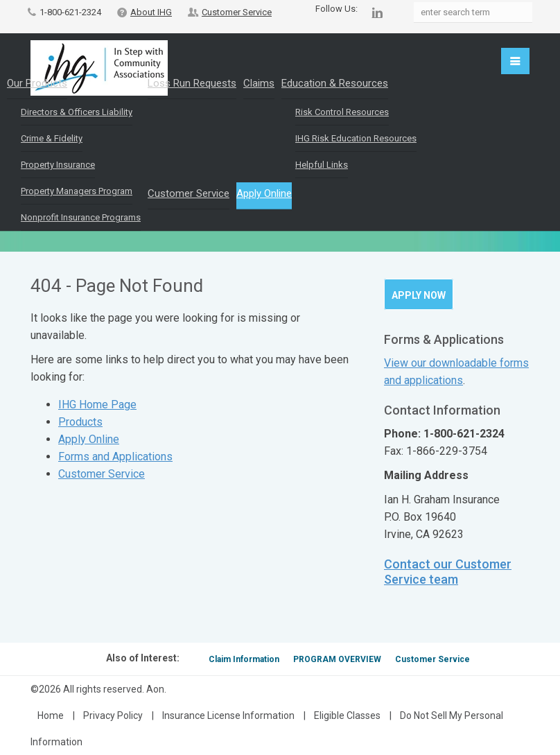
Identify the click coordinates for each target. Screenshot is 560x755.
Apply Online (264, 193)
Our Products (37, 83)
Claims (259, 83)
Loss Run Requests (192, 83)
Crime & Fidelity (52, 138)
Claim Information (244, 659)
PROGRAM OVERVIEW (337, 659)
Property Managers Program (77, 191)
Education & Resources (335, 83)
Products (80, 422)
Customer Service (237, 12)
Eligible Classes (347, 715)
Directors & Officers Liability (77, 112)
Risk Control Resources (342, 112)
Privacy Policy (113, 715)
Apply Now (419, 295)
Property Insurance (58, 165)
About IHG (151, 12)
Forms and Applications (115, 457)
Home (51, 715)
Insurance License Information (228, 715)
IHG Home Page (97, 405)
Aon (155, 689)
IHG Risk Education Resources (356, 138)
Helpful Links (322, 165)
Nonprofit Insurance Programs (81, 217)
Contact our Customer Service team (448, 572)
